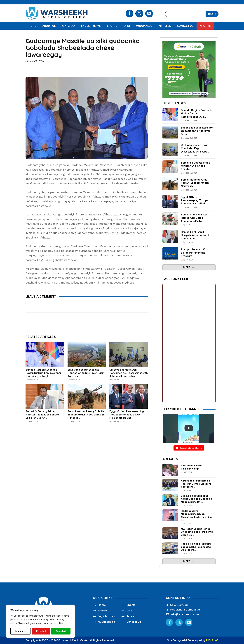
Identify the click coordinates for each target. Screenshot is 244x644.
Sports (131, 605)
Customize (20, 631)
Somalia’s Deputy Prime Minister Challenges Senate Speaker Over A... (42, 415)
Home (102, 605)
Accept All (61, 631)
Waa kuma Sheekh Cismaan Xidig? (192, 467)
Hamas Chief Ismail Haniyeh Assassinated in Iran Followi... (196, 235)
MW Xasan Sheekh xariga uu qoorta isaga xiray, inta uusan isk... (197, 532)
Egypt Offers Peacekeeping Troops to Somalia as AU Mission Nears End (127, 415)
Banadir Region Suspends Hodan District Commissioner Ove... (197, 113)
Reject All (41, 631)
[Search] (212, 14)
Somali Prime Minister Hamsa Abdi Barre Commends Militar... (194, 218)
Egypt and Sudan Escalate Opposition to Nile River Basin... (197, 131)
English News (106, 616)
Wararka (104, 610)
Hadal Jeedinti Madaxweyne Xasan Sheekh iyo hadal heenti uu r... (197, 515)
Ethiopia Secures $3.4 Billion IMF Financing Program (194, 253)
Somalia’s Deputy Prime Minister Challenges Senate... (196, 166)
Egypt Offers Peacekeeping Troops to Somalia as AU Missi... (196, 200)
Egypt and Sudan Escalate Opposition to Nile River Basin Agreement (86, 373)
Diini (129, 610)
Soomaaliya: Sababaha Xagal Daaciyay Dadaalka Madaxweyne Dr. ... (196, 499)
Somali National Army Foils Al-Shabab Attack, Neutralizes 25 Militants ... (86, 415)
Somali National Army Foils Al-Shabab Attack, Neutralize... (195, 183)
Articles (131, 616)
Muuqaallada (106, 622)
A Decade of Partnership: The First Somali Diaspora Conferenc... (196, 484)
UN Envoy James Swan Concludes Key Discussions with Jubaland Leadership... (129, 373)
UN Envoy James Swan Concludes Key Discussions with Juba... (195, 148)
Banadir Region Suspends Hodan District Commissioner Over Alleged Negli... (43, 373)
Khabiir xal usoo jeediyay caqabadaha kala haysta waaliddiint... (196, 547)
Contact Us (134, 622)
